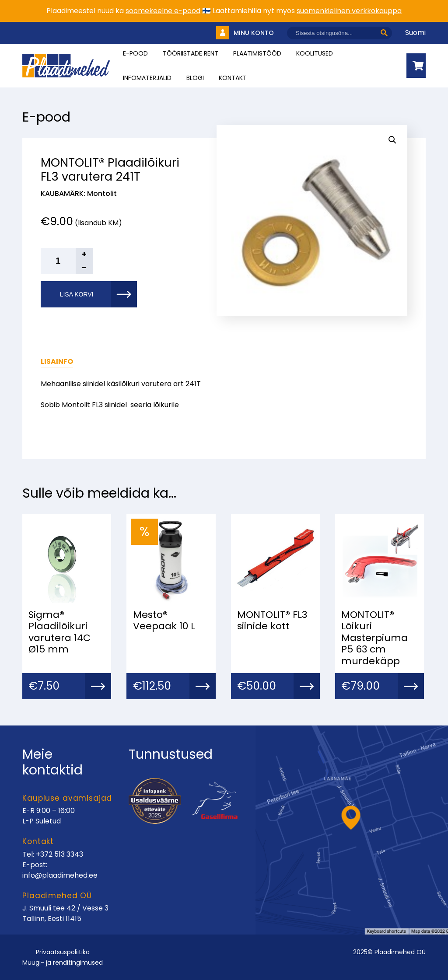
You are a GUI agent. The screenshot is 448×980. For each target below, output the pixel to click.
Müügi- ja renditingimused (63, 963)
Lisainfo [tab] (57, 361)
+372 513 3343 (59, 854)
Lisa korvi (77, 294)
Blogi (195, 78)
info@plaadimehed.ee (60, 875)
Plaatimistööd (257, 53)
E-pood (135, 53)
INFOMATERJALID (147, 78)
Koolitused (315, 53)
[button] (392, 140)
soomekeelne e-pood (163, 11)
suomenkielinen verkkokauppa (349, 11)
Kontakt (233, 78)
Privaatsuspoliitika (63, 952)
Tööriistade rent (191, 53)
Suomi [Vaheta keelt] (415, 33)
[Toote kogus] (67, 261)
